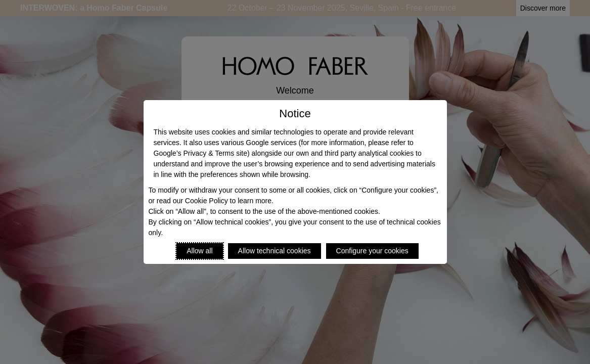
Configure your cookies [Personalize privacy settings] (372, 251)
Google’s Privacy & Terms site (200, 153)
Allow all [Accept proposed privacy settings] (199, 251)
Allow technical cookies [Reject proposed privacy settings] (275, 251)
